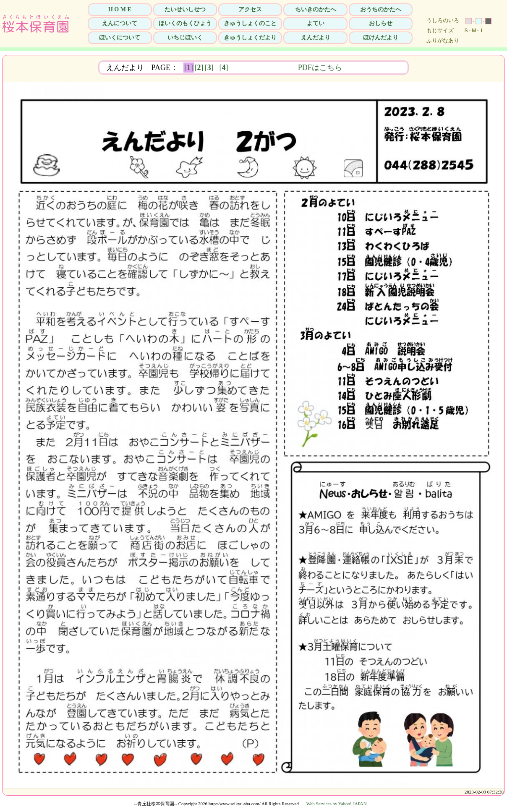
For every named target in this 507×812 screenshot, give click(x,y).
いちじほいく (185, 38)
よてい (316, 23)
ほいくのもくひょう (185, 23)
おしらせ (381, 23)
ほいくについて (120, 38)
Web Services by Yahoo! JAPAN (337, 804)
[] (189, 68)
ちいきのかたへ (316, 9)
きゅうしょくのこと (250, 23)
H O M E (120, 9)
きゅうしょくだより (250, 38)
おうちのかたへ (381, 9)
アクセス (250, 9)
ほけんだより (381, 38)
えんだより (316, 38)
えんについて (120, 23)
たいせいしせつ (185, 9)
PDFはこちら (373, 68)
